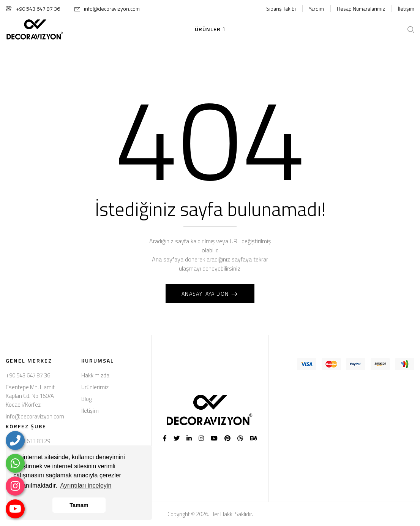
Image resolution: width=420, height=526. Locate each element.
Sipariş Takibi (281, 9)
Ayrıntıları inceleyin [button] (86, 486)
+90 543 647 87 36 (33, 9)
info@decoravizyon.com (112, 9)
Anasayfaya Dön (206, 294)
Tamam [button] (79, 505)
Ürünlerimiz (95, 387)
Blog (86, 399)
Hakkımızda (95, 375)
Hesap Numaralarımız (361, 9)
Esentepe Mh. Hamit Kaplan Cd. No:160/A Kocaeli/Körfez (30, 396)
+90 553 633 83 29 (28, 441)
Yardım (316, 9)
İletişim (406, 9)
